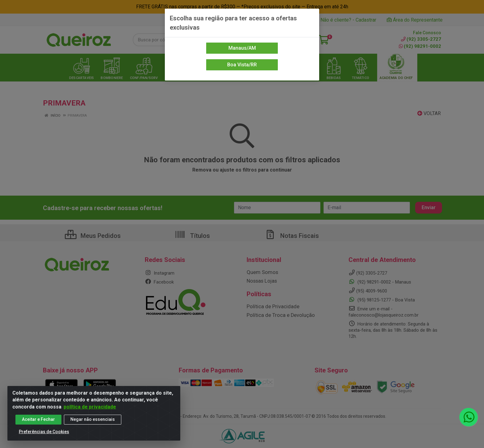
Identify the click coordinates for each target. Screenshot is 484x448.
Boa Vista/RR (242, 65)
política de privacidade (90, 407)
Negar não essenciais (93, 420)
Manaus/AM (242, 48)
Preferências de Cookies (44, 432)
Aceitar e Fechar (38, 420)
